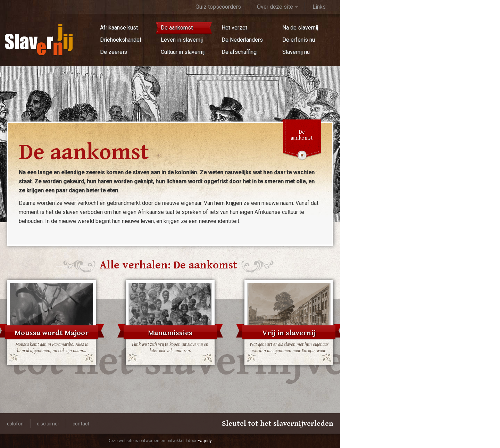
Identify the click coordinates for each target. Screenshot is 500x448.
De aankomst (177, 28)
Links (319, 7)
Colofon (15, 424)
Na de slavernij (300, 28)
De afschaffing (239, 52)
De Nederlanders (242, 40)
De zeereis (114, 52)
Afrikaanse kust (119, 28)
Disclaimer (48, 424)
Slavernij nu (296, 52)
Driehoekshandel (120, 40)
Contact (81, 424)
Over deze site (275, 7)
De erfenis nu (299, 40)
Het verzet (234, 28)
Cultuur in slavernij (183, 52)
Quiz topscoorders (218, 7)
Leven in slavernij (182, 40)
